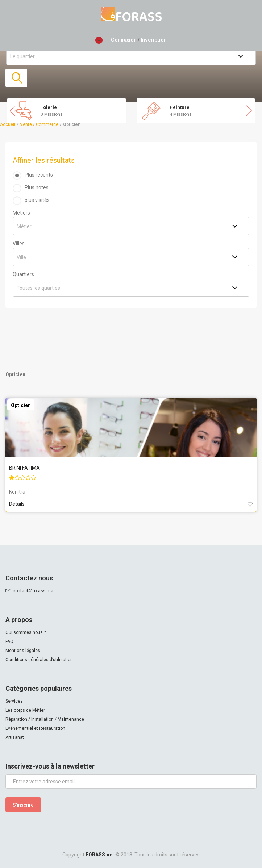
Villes (19, 244)
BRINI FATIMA (24, 468)
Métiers (21, 213)
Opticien (21, 405)
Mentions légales (23, 651)
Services (14, 701)
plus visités (37, 200)
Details (17, 504)
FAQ (9, 642)
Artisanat (15, 737)
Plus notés (37, 187)
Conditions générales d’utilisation (39, 660)
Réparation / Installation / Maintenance (45, 719)
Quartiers (23, 274)
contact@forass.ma (33, 591)
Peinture (180, 107)
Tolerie (49, 107)
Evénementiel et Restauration (35, 728)
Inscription (154, 40)
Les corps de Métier (25, 710)
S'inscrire (23, 805)
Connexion (124, 40)
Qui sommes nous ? (26, 632)
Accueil (8, 124)
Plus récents (39, 175)
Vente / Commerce (39, 124)
